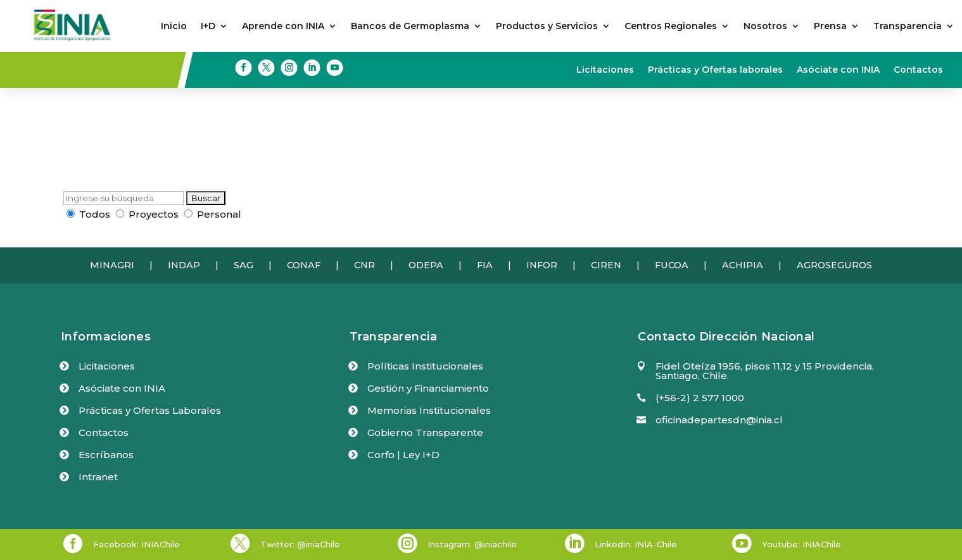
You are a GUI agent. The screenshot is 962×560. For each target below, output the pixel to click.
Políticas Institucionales (425, 366)
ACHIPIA (743, 265)
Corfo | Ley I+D (403, 455)
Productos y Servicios (547, 27)
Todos (88, 214)
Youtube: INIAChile (801, 544)
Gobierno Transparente (425, 432)
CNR (364, 265)
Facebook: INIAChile (136, 544)
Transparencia (908, 27)
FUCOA (672, 265)
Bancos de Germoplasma (410, 27)
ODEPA (426, 265)
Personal (213, 214)
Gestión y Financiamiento (428, 388)
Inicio (174, 27)
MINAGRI (112, 265)
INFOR (542, 265)
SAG (244, 265)
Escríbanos (106, 455)
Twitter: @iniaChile (300, 544)
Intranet (98, 477)
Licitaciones (605, 70)
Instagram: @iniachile (472, 544)
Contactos (918, 70)
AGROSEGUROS (834, 265)
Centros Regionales (671, 27)
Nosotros (765, 27)
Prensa (830, 27)
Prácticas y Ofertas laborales (715, 70)
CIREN (606, 265)
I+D (208, 27)
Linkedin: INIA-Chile (636, 544)
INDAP (184, 265)
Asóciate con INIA (838, 70)
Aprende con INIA (283, 27)
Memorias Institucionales (429, 410)
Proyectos (147, 214)
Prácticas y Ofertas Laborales (150, 410)
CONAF (304, 265)
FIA (485, 265)
